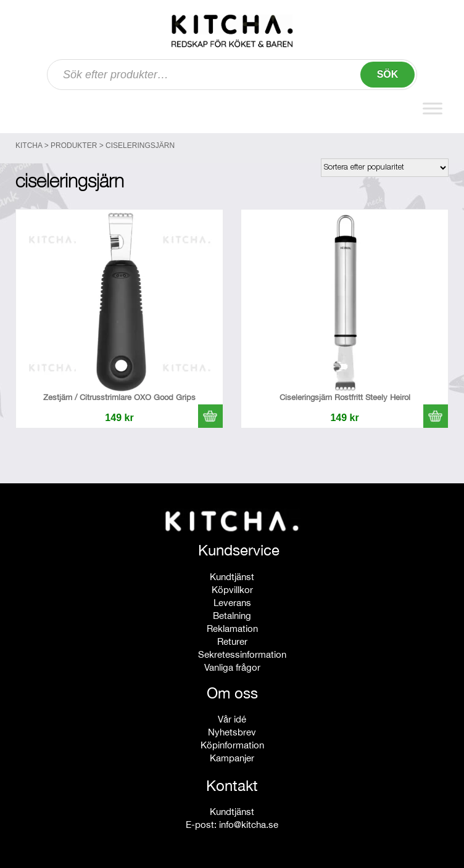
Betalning (232, 616)
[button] (210, 416)
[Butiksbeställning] (385, 168)
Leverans (232, 603)
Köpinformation (232, 745)
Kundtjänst (232, 577)
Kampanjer (232, 758)
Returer (232, 641)
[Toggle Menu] (433, 109)
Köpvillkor (232, 590)
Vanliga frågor (232, 667)
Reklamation (232, 628)
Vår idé (232, 719)
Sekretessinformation (242, 654)
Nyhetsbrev (232, 732)
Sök (388, 74)
